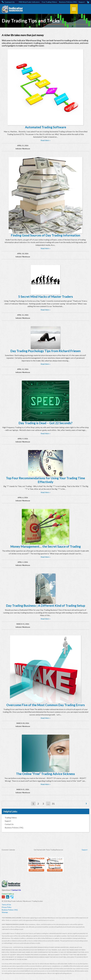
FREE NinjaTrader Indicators (29, 2)
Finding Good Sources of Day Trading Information (45, 235)
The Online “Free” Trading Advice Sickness (45, 774)
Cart (88, 2)
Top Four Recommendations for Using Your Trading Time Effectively (45, 480)
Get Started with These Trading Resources (48, 850)
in (8, 897)
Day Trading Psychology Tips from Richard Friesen (45, 351)
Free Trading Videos (49, 2)
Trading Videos (11, 818)
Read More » (46, 140)
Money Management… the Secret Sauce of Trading (46, 546)
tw (12, 897)
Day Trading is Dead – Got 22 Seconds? (45, 423)
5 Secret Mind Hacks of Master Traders (46, 297)
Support (82, 2)
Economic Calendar (8, 850)
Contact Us (10, 2)
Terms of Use (6, 905)
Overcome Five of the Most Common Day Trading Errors (46, 705)
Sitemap (5, 912)
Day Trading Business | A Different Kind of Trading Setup (46, 606)
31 (53, 804)
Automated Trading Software (46, 127)
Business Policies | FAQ (68, 2)
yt (3, 897)
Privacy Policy (7, 907)
